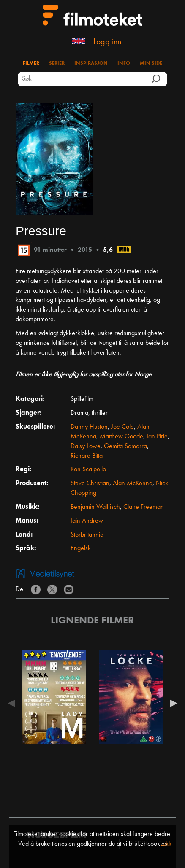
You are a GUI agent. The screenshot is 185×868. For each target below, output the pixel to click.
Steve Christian (90, 484)
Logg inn (107, 42)
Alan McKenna (133, 484)
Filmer (31, 64)
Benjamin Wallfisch (95, 507)
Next (171, 703)
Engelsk (81, 548)
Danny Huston (89, 427)
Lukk (166, 844)
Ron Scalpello (88, 470)
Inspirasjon (91, 64)
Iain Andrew (87, 521)
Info (124, 64)
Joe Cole (122, 427)
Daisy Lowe (86, 446)
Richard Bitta (87, 456)
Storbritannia (87, 535)
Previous (14, 703)
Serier (57, 64)
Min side (151, 64)
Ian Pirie (157, 437)
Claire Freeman (144, 507)
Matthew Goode (121, 437)
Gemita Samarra (125, 446)
